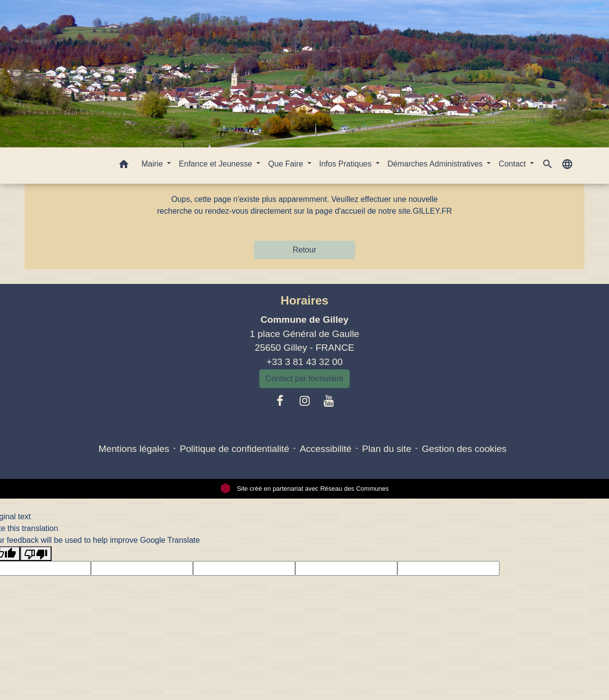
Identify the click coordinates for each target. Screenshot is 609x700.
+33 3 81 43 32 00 (304, 362)
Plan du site (387, 449)
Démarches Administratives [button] (436, 164)
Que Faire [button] (287, 164)
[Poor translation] (36, 554)
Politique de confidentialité (235, 449)
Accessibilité (326, 449)
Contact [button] (513, 164)
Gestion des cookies (464, 449)
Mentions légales (134, 449)
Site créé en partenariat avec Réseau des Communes (305, 489)
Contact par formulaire (304, 378)
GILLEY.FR (432, 211)
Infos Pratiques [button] (346, 164)
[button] (124, 166)
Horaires (304, 300)
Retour (304, 250)
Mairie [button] (153, 164)
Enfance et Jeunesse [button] (217, 164)
